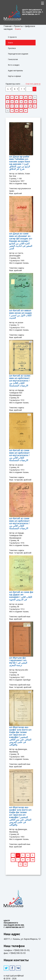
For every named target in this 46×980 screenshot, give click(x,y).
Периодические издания (18, 54)
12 (25, 864)
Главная (8, 26)
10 (33, 860)
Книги (18, 29)
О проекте (12, 37)
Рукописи (12, 48)
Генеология (13, 59)
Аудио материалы (15, 70)
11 (20, 864)
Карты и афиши (14, 76)
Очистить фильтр (33, 84)
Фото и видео (14, 65)
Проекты (18, 26)
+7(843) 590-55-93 (21, 950)
